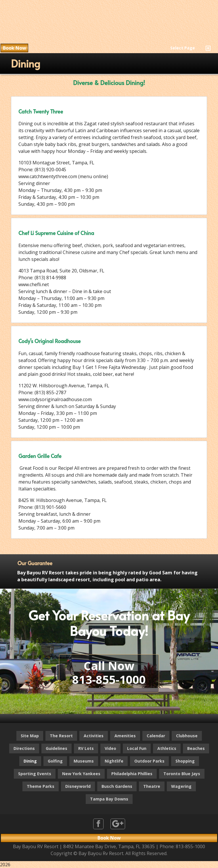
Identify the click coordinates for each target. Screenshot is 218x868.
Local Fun (137, 748)
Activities (94, 736)
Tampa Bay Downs (109, 799)
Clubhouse (187, 736)
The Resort (61, 736)
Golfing (55, 761)
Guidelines (57, 748)
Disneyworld (78, 786)
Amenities (125, 736)
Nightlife (114, 761)
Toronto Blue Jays (182, 774)
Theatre (152, 786)
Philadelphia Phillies (132, 774)
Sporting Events (35, 774)
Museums (84, 761)
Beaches (196, 748)
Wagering (181, 786)
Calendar (156, 736)
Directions (24, 748)
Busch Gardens (117, 786)
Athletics (167, 748)
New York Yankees (81, 774)
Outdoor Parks (149, 761)
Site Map (30, 736)
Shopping (185, 761)
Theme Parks (41, 786)
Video (110, 748)
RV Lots (86, 748)
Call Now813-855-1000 (109, 672)
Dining (30, 761)
